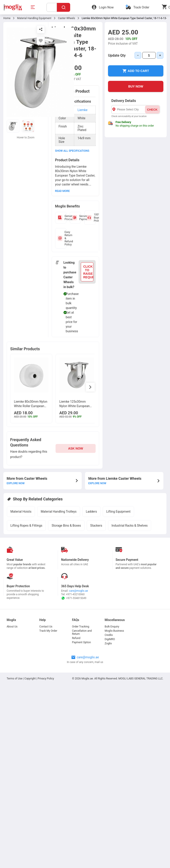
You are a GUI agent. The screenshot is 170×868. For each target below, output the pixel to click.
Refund (76, 638)
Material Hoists (21, 512)
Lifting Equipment (118, 512)
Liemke (82, 110)
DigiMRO (110, 639)
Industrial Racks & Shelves (130, 526)
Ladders (91, 512)
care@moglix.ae (79, 591)
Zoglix (108, 643)
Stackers (96, 526)
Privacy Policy (46, 679)
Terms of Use (15, 679)
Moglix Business (114, 631)
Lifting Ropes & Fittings (26, 526)
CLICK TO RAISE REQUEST (88, 272)
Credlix (109, 635)
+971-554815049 (74, 598)
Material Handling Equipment (34, 18)
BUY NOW (136, 86)
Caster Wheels (67, 18)
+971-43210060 (75, 594)
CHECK (152, 110)
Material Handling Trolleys (59, 512)
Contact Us (46, 627)
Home (7, 18)
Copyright (30, 679)
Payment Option (81, 642)
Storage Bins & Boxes (66, 526)
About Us (12, 627)
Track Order (141, 7)
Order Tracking (81, 627)
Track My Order (48, 631)
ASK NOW (76, 448)
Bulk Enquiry (112, 627)
